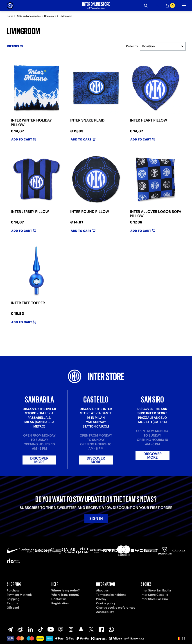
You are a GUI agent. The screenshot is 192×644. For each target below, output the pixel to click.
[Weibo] (20, 629)
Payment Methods (19, 595)
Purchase (13, 590)
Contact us (59, 599)
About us (102, 590)
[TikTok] (41, 629)
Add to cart (24, 139)
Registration (60, 603)
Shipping (13, 599)
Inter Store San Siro (154, 599)
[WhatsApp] (111, 629)
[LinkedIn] (30, 629)
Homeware (50, 16)
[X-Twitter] (91, 629)
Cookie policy (106, 603)
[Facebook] (101, 629)
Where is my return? (65, 595)
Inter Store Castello (154, 595)
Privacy (101, 599)
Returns (12, 603)
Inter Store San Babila (156, 590)
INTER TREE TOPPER (28, 303)
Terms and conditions (111, 595)
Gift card (13, 608)
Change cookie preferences (116, 608)
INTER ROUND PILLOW (90, 212)
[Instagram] (71, 629)
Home (10, 16)
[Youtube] (51, 629)
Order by (132, 46)
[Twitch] (61, 629)
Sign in (96, 518)
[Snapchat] (81, 629)
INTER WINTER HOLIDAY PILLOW (31, 122)
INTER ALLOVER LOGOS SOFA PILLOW (156, 214)
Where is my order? (66, 590)
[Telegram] (10, 629)
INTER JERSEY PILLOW (30, 212)
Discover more (39, 460)
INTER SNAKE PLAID (87, 120)
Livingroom (66, 16)
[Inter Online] (10, 6)
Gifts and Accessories (29, 16)
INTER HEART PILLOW (148, 120)
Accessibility (105, 612)
